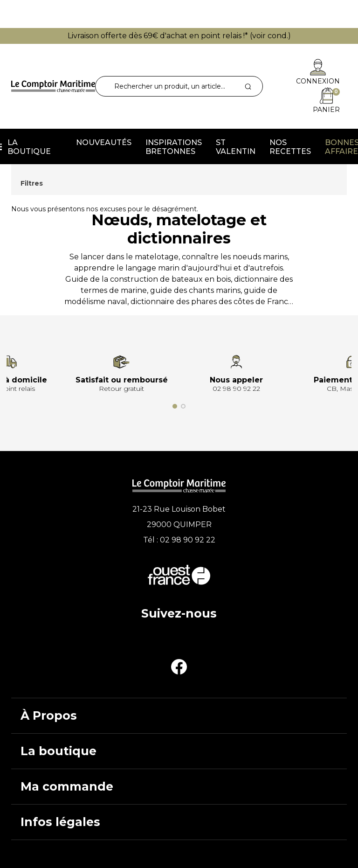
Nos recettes (290, 147)
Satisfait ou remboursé (122, 380)
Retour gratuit (121, 389)
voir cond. (270, 36)
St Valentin (236, 147)
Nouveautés (104, 142)
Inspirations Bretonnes (174, 147)
